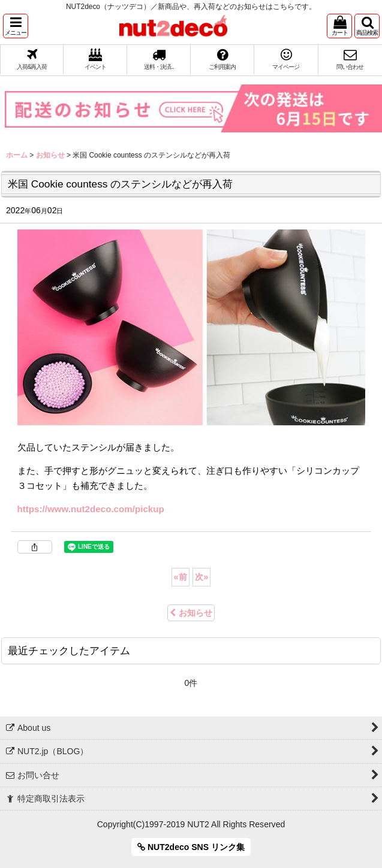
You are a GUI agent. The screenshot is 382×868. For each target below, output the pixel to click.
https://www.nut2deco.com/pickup (91, 509)
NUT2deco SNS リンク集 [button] (191, 847)
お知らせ (191, 613)
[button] (16, 26)
